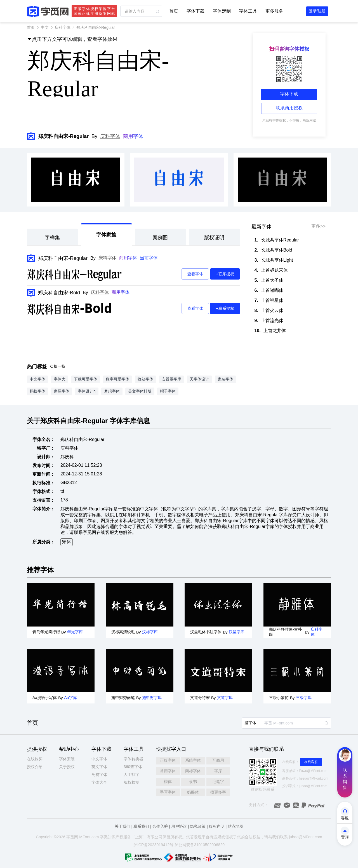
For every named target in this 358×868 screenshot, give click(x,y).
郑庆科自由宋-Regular (63, 258)
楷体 (168, 782)
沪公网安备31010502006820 (200, 845)
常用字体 (168, 771)
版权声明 (217, 826)
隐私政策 (198, 826)
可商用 (218, 760)
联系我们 (141, 826)
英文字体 (99, 767)
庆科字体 (63, 27)
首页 (174, 11)
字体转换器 (133, 759)
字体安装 (67, 759)
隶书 (193, 782)
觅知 (108, 837)
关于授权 (67, 767)
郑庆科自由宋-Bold (59, 293)
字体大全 (99, 782)
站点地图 (235, 826)
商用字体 (133, 136)
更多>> (318, 226)
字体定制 (222, 11)
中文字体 (99, 759)
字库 (218, 771)
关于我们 (123, 826)
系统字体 (193, 760)
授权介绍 (35, 767)
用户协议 (179, 826)
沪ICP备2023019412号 (153, 845)
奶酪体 (193, 792)
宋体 (67, 542)
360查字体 (133, 767)
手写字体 (168, 792)
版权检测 (131, 782)
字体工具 (248, 11)
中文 (45, 27)
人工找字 (131, 775)
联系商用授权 (289, 108)
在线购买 (35, 759)
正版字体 (168, 760)
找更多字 (218, 792)
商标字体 (193, 771)
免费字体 (99, 775)
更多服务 (274, 11)
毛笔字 (218, 782)
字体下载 (196, 11)
